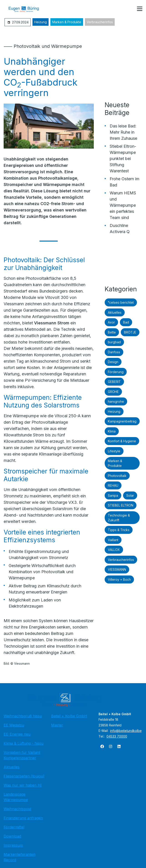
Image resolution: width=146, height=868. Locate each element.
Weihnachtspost (17, 809)
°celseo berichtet (121, 302)
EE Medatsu (14, 725)
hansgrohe (116, 401)
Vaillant (113, 540)
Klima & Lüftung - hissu (24, 743)
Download (12, 836)
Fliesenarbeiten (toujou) (24, 776)
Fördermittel (14, 827)
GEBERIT (114, 382)
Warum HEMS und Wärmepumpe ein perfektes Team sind (123, 205)
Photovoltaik (117, 476)
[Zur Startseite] (27, 9)
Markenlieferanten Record (20, 857)
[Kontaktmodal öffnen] (129, 9)
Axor (111, 322)
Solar (130, 495)
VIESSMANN (117, 569)
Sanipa (113, 495)
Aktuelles (115, 312)
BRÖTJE (130, 332)
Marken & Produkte (67, 22)
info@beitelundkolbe (126, 731)
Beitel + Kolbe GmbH (69, 716)
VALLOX (114, 550)
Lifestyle (114, 451)
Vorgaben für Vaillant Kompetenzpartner (22, 755)
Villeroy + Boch (119, 579)
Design (113, 362)
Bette (112, 332)
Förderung (116, 372)
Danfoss (114, 352)
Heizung (41, 22)
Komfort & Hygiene (122, 441)
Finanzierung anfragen (23, 818)
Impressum (13, 845)
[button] (140, 9)
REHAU (113, 485)
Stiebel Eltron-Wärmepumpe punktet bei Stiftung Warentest (123, 159)
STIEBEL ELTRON (121, 505)
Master (57, 725)
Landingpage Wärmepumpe (16, 797)
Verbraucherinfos (100, 22)
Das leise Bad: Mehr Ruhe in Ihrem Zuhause (123, 132)
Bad (126, 322)
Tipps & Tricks (119, 530)
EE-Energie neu (17, 734)
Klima (112, 431)
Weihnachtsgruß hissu (23, 716)
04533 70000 (117, 736)
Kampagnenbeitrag (122, 421)
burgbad (114, 342)
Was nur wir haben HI (23, 785)
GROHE (113, 392)
